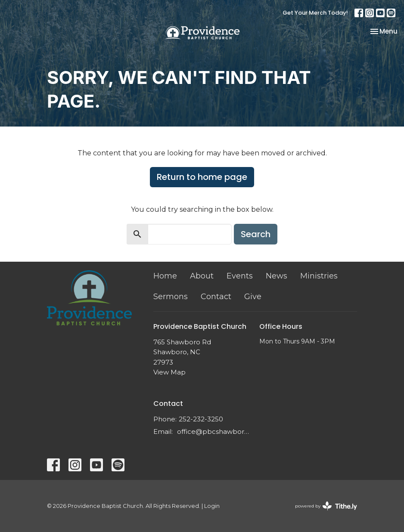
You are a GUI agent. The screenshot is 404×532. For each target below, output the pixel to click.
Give (253, 297)
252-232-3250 (201, 419)
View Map (169, 372)
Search (256, 234)
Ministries (319, 276)
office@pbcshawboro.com (214, 431)
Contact (216, 297)
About (202, 276)
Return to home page (202, 177)
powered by (326, 506)
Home (165, 276)
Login (212, 506)
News (277, 276)
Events (240, 276)
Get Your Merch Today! (315, 13)
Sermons (171, 297)
